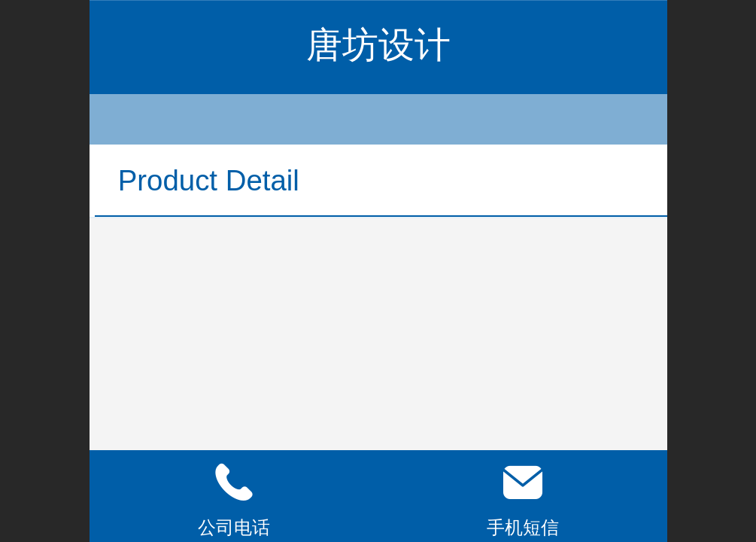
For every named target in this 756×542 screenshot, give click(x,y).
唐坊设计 (378, 45)
